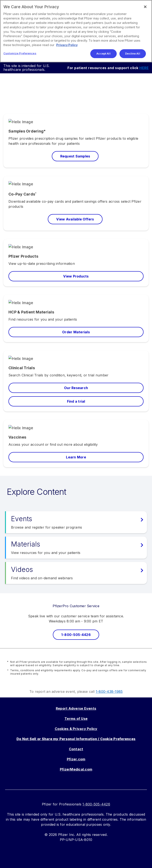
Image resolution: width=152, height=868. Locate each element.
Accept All (103, 53)
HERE (144, 68)
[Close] (145, 7)
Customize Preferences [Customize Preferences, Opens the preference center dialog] (20, 53)
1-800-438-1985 (109, 692)
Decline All (133, 53)
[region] (76, 31)
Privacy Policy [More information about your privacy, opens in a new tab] (67, 45)
